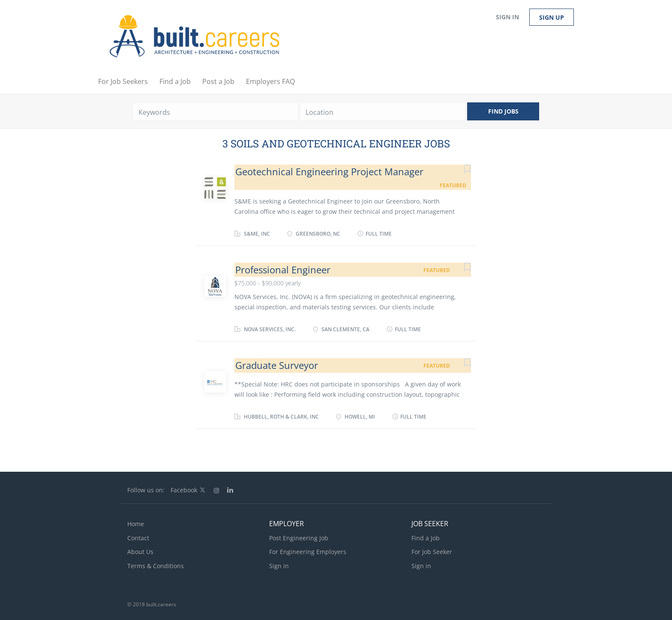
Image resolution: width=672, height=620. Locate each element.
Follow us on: (146, 490)
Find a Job (426, 538)
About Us (140, 552)
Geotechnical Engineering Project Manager (329, 171)
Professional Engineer (283, 270)
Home (136, 524)
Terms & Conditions (156, 566)
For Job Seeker (432, 552)
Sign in (507, 17)
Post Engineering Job (299, 538)
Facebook (184, 490)
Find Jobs (503, 111)
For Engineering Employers (308, 552)
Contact (138, 538)
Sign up (552, 17)
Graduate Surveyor (277, 365)
